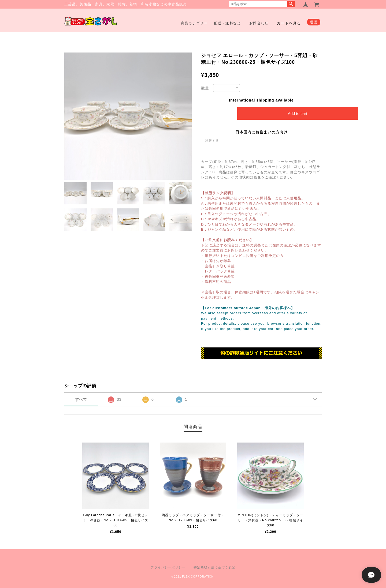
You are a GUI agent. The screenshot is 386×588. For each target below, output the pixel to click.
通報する (212, 141)
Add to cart (298, 113)
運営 (314, 22)
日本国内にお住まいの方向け (261, 132)
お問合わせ (259, 23)
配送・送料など (227, 23)
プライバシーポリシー (168, 567)
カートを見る (289, 23)
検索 (291, 4)
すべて (81, 399)
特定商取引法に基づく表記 (214, 567)
